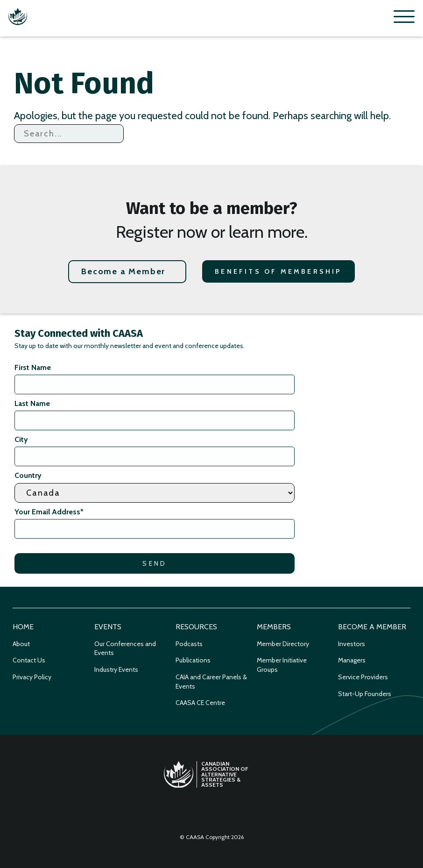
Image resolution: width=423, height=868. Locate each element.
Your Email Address (49, 512)
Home (23, 627)
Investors (352, 644)
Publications (193, 660)
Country (28, 475)
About (21, 644)
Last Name (32, 403)
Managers (352, 660)
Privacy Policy (32, 677)
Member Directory (283, 644)
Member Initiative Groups (282, 665)
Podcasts (189, 644)
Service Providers (363, 677)
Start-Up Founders (365, 694)
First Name (33, 367)
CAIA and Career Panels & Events (211, 682)
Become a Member (123, 271)
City (21, 439)
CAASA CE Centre (200, 703)
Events (108, 627)
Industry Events (116, 669)
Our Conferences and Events (125, 648)
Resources (196, 627)
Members (274, 627)
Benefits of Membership (278, 271)
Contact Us (29, 660)
